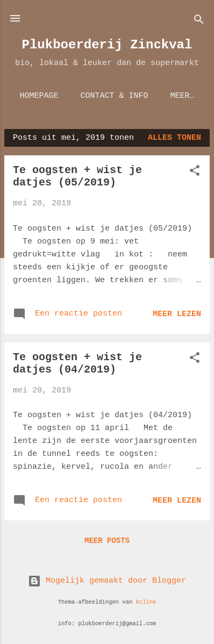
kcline (146, 602)
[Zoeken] (199, 22)
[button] (195, 173)
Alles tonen (174, 138)
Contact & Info (114, 96)
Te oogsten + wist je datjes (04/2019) (77, 363)
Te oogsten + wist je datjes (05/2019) (77, 176)
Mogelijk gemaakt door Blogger (107, 581)
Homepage (39, 96)
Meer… (183, 96)
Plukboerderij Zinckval (107, 45)
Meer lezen (177, 314)
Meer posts (107, 541)
